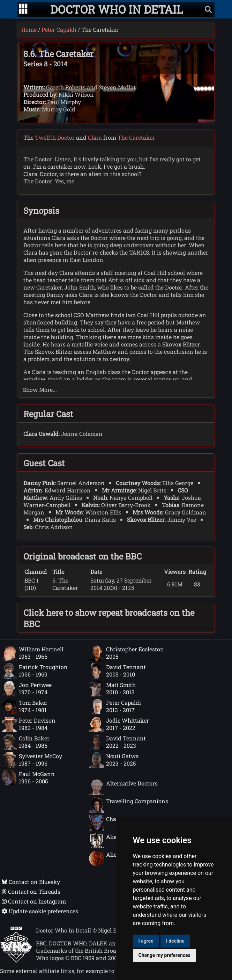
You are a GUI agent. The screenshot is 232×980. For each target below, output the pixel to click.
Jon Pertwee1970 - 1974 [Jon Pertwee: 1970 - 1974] (27, 689)
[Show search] (208, 9)
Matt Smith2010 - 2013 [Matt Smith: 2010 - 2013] (112, 689)
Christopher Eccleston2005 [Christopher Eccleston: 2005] (126, 653)
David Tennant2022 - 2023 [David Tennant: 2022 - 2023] (117, 742)
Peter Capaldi (59, 30)
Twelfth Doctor (55, 137)
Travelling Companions (129, 805)
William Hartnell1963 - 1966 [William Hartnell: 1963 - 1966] (33, 653)
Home (29, 30)
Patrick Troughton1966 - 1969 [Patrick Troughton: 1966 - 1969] (35, 671)
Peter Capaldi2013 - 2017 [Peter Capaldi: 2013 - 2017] (115, 707)
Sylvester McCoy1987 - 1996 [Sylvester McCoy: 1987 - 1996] (32, 760)
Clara (95, 137)
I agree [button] (146, 941)
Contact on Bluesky (31, 882)
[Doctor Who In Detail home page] (117, 9)
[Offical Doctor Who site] (16, 961)
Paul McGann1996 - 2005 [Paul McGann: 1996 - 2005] (28, 778)
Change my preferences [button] (164, 955)
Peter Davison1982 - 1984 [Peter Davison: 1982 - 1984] (29, 724)
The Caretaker (136, 137)
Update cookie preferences (40, 911)
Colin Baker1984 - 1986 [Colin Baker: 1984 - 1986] (26, 742)
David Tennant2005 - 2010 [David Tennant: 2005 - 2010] (117, 671)
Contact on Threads (31, 891)
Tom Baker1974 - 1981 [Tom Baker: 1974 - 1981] (25, 707)
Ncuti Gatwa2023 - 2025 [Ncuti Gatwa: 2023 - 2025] (114, 760)
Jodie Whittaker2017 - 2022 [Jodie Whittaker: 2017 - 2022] (119, 724)
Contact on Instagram (34, 901)
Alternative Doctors (123, 787)
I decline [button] (175, 941)
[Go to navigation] (23, 9)
